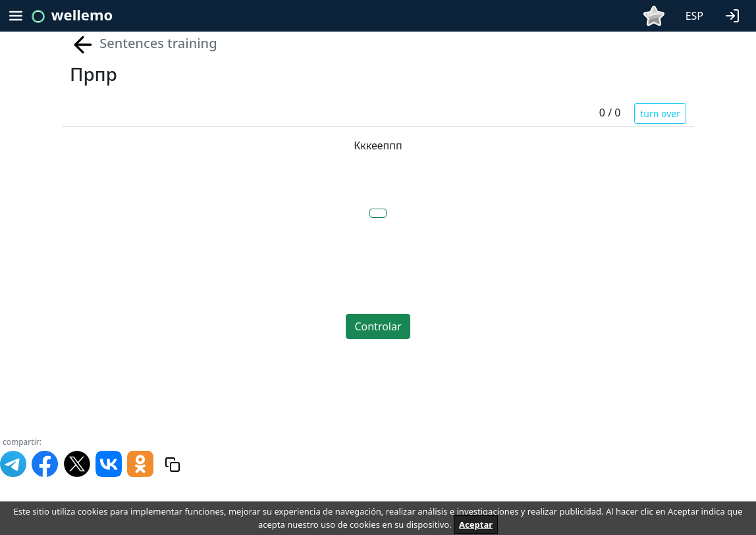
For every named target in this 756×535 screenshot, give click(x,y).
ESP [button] (694, 16)
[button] (735, 14)
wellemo (82, 14)
